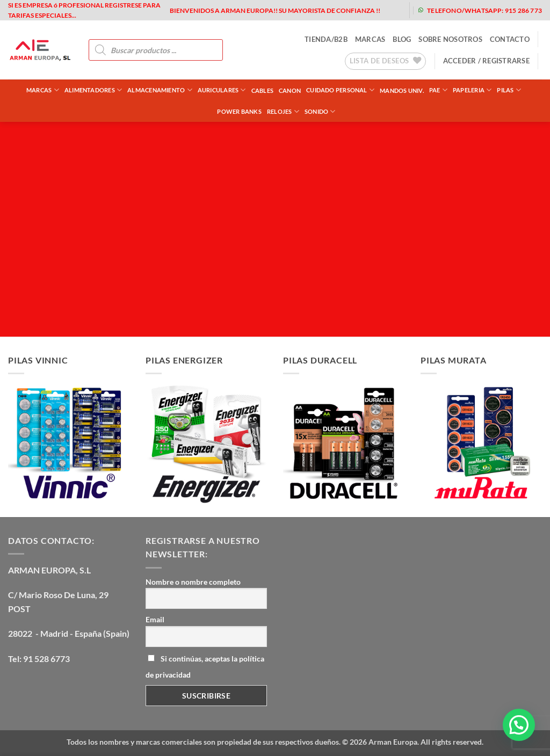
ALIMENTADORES (93, 90)
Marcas (43, 90)
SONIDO (320, 111)
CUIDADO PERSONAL (340, 90)
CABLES (262, 90)
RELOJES (283, 111)
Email (155, 619)
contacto (510, 39)
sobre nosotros (450, 39)
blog (402, 39)
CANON (290, 90)
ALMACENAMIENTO (160, 90)
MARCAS (370, 39)
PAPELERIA (472, 90)
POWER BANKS (239, 111)
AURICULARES (222, 90)
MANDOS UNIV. (402, 90)
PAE (438, 90)
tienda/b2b (326, 39)
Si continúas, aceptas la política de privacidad (205, 667)
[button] (486, 61)
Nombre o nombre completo (193, 582)
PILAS (509, 90)
